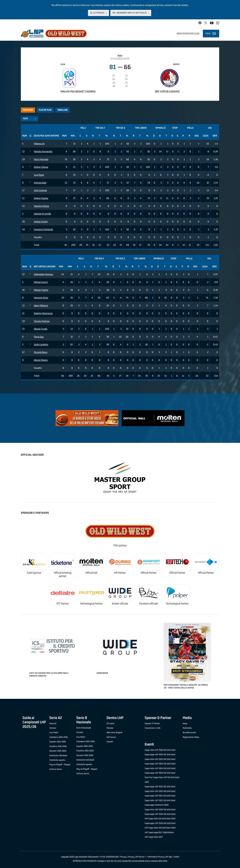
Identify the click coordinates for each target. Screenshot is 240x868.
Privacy (123, 857)
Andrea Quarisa (41, 198)
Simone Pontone (42, 321)
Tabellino (62, 110)
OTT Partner (63, 604)
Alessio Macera (41, 360)
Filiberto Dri (39, 144)
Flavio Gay (39, 337)
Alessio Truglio (41, 329)
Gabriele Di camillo (42, 214)
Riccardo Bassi (41, 352)
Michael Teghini (41, 290)
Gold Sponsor (34, 573)
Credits (176, 857)
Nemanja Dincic (41, 298)
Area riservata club (188, 33)
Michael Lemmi (41, 282)
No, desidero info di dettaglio (130, 13)
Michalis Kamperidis (43, 151)
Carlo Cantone (40, 190)
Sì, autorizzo (97, 13)
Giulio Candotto (41, 344)
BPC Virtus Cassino (167, 91)
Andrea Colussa (41, 167)
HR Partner (120, 573)
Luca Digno (39, 175)
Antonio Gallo (40, 183)
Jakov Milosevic (41, 305)
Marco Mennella (41, 159)
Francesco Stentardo (43, 229)
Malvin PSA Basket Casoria (78, 91)
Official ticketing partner (63, 574)
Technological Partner (91, 604)
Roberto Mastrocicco (43, 313)
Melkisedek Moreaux (43, 274)
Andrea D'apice (41, 222)
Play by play (45, 110)
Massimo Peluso (41, 206)
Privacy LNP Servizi (136, 857)
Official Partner (149, 573)
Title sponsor (120, 545)
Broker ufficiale (120, 604)
